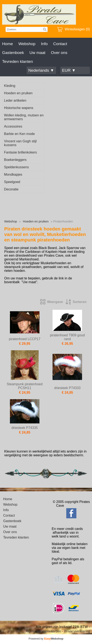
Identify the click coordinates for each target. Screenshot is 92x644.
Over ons (59, 53)
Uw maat (37, 53)
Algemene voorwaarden (43, 631)
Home (7, 44)
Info (44, 44)
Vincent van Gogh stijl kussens (20, 143)
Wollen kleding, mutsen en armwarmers (24, 117)
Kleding (10, 86)
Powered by (46, 639)
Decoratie (11, 189)
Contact (60, 44)
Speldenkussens (16, 167)
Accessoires (13, 126)
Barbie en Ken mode (19, 134)
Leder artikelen (15, 100)
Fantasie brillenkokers (20, 152)
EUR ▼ (69, 70)
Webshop (27, 44)
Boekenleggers (15, 160)
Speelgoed (12, 182)
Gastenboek (13, 53)
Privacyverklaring (77, 631)
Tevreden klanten (18, 61)
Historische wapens (19, 108)
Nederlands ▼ (41, 70)
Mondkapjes (13, 174)
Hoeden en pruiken (18, 93)
